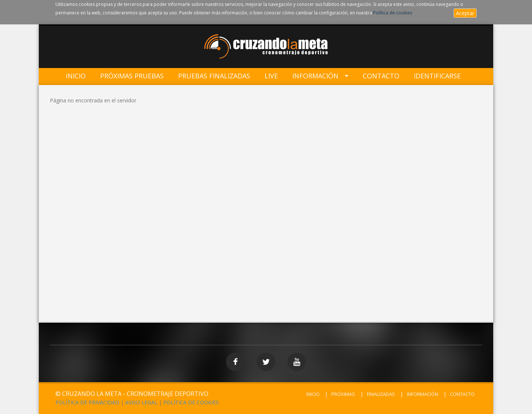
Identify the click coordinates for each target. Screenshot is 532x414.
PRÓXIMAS (343, 394)
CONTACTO (462, 394)
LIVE (271, 76)
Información (315, 76)
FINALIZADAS (381, 394)
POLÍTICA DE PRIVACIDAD (87, 402)
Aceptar (465, 13)
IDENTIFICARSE (437, 76)
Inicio (76, 76)
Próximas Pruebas (132, 76)
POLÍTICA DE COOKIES (191, 402)
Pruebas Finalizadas (214, 76)
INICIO (313, 394)
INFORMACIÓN (422, 394)
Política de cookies (393, 13)
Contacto (381, 76)
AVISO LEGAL (141, 402)
